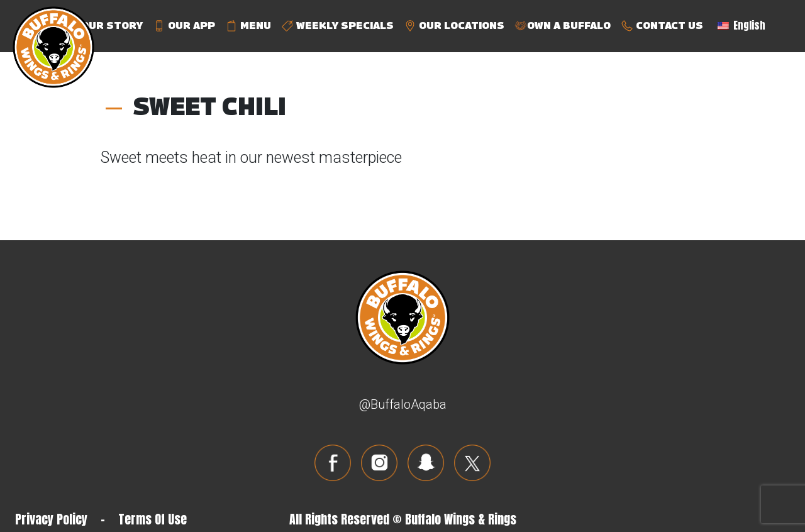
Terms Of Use (153, 519)
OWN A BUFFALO (563, 26)
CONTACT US (662, 26)
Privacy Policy (51, 519)
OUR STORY (104, 26)
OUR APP (184, 26)
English (741, 25)
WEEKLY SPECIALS (337, 26)
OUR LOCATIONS (454, 26)
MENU (248, 26)
